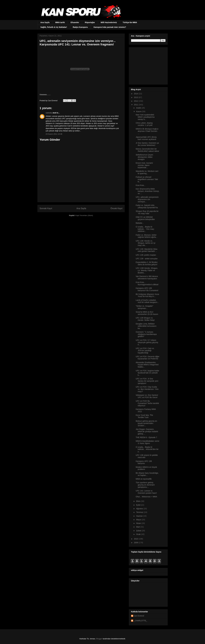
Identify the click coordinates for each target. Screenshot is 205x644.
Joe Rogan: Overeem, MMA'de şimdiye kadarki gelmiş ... (147, 431)
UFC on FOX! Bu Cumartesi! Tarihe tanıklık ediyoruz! (147, 403)
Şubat (139, 531)
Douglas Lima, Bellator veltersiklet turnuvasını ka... (146, 326)
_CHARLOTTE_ (140, 621)
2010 (136, 539)
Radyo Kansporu (80, 27)
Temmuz (140, 512)
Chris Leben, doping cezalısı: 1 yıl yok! (144, 124)
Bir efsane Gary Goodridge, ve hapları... (147, 474)
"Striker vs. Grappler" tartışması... (144, 307)
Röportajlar (90, 22)
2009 (136, 543)
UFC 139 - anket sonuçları (147, 259)
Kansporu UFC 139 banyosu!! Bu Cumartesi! (147, 289)
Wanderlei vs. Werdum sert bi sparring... (147, 172)
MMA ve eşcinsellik (144, 479)
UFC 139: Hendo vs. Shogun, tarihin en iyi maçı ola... (145, 243)
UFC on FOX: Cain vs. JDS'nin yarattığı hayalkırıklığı (145, 351)
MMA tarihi (60, 22)
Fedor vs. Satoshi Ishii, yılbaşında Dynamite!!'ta (147, 206)
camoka (49, 113)
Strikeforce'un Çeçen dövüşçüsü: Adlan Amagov (144, 157)
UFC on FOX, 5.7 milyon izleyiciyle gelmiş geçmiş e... (147, 342)
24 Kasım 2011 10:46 (54, 134)
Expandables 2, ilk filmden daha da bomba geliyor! (147, 263)
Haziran (140, 516)
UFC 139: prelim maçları (146, 255)
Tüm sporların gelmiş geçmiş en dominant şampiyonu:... (145, 485)
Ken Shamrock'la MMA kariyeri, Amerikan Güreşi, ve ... (147, 191)
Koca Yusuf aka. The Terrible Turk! (144, 416)
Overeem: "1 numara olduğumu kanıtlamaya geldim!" (146, 334)
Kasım (139, 111)
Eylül (138, 505)
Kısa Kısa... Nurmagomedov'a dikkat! (147, 283)
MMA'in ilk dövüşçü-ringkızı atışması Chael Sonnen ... (147, 131)
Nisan (139, 523)
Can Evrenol (139, 616)
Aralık (139, 108)
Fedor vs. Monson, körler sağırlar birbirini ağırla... (146, 236)
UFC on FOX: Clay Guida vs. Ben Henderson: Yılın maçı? (147, 389)
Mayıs (139, 520)
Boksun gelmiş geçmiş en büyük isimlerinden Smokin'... (146, 423)
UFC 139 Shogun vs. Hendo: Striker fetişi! (145, 319)
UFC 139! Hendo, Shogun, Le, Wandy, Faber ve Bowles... (147, 270)
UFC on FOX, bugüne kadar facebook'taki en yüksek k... (147, 373)
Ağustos (140, 509)
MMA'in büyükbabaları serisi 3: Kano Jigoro (147, 442)
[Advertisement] (148, 65)
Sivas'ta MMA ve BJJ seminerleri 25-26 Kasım (147, 313)
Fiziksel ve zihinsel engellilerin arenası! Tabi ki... (147, 179)
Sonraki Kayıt (46, 208)
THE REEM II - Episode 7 (146, 437)
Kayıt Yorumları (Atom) (84, 215)
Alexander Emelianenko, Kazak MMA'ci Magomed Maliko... (147, 365)
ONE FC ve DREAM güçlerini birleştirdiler (145, 218)
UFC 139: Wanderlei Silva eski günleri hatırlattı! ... (146, 250)
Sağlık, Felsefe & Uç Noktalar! (54, 27)
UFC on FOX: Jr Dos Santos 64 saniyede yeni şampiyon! (147, 381)
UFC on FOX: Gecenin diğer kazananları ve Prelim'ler (147, 358)
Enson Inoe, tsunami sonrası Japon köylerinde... (144, 165)
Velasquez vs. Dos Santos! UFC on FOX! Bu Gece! (147, 396)
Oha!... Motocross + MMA (146, 497)
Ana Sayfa (45, 22)
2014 (136, 94)
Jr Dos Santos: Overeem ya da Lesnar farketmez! (147, 144)
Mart (138, 527)
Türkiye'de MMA (130, 22)
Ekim (139, 501)
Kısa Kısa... (140, 185)
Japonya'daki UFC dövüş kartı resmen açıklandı (146, 138)
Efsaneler (75, 22)
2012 (136, 101)
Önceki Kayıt (116, 208)
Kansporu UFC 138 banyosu (144, 462)
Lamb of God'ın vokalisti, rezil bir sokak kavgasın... (147, 301)
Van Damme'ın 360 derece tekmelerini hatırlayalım (147, 277)
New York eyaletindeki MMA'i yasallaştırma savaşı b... (145, 117)
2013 (136, 97)
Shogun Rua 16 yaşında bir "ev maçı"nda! (147, 212)
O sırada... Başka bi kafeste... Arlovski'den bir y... (147, 449)
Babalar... (140, 223)
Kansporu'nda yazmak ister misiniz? (110, 27)
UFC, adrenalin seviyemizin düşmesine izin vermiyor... (147, 199)
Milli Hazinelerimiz (109, 22)
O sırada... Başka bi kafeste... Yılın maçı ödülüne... (145, 229)
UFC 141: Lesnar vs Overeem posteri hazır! (146, 492)
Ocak (139, 534)
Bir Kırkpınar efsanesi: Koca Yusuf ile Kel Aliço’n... (147, 295)
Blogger (99, 639)
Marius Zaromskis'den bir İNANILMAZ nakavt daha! (147, 150)
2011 (136, 105)
